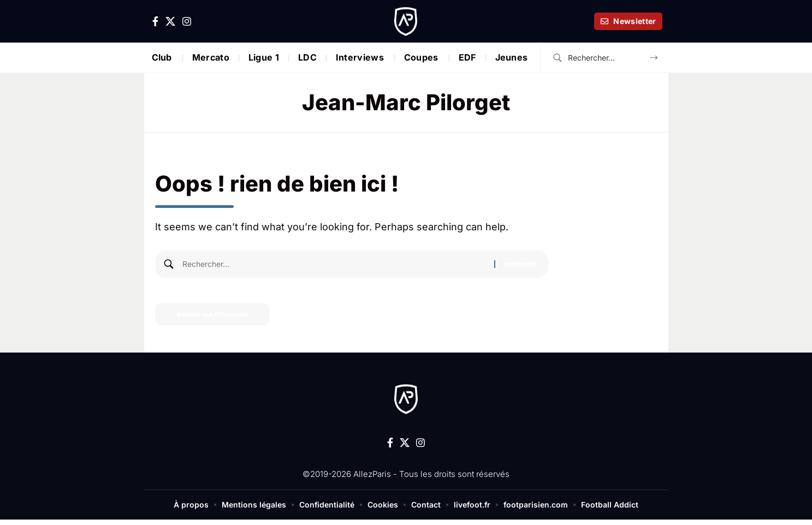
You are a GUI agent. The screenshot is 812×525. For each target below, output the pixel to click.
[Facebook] (155, 22)
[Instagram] (187, 22)
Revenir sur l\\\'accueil (212, 314)
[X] (170, 22)
